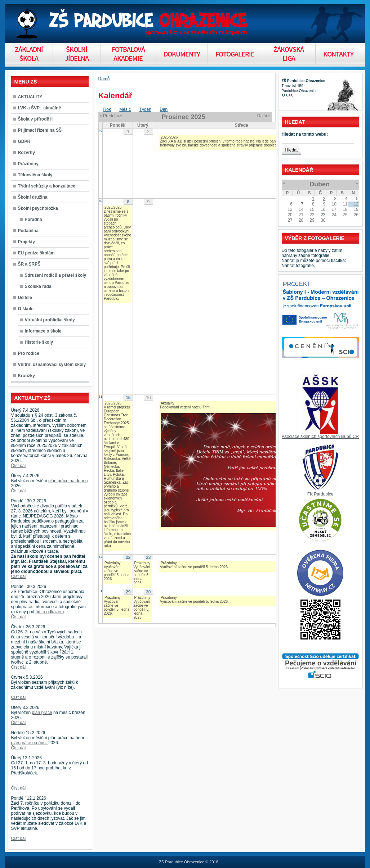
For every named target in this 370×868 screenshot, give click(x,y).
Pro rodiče (29, 353)
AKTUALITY (30, 97)
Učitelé (25, 298)
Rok (107, 109)
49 (101, 130)
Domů (104, 79)
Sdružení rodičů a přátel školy (56, 275)
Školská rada (38, 286)
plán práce (42, 713)
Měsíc (125, 109)
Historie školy (39, 342)
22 (128, 557)
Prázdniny (28, 164)
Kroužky (26, 376)
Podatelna (28, 231)
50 (101, 201)
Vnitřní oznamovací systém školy (52, 365)
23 (148, 557)
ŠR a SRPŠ (29, 264)
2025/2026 (169, 137)
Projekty (26, 242)
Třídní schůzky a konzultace (47, 186)
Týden (145, 109)
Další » (264, 116)
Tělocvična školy (35, 175)
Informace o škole (43, 331)
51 (101, 396)
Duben (320, 184)
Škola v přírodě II (35, 119)
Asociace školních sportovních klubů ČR (320, 437)
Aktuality (168, 403)
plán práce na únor (30, 743)
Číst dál (19, 466)
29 (128, 592)
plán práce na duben (68, 481)
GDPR (24, 141)
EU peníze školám (36, 253)
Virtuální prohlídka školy (50, 320)
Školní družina (33, 197)
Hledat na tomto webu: (305, 134)
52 (101, 557)
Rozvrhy (26, 153)
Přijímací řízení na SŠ (40, 130)
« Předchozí (111, 116)
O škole (26, 309)
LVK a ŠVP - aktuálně (40, 108)
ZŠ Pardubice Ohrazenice (182, 862)
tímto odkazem (50, 612)
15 (128, 398)
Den (164, 109)
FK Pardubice (320, 494)
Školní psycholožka (38, 208)
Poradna (34, 220)
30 (148, 592)
